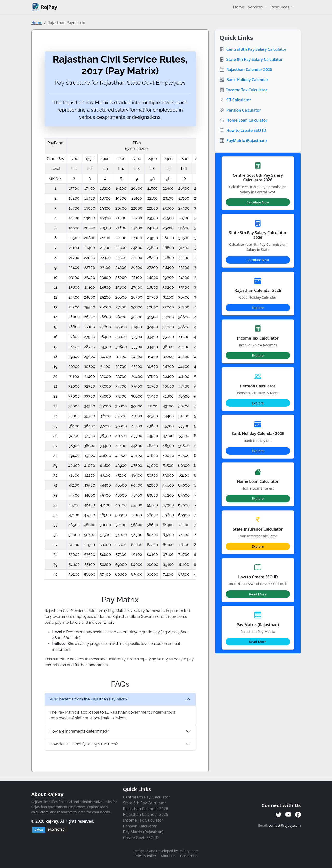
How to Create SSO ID (246, 130)
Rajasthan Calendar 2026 (249, 70)
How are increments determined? (79, 731)
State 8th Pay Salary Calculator (255, 59)
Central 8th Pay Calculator (147, 797)
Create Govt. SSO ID (141, 838)
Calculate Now (258, 202)
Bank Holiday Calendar (247, 80)
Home (239, 7)
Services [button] (256, 7)
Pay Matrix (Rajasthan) (143, 832)
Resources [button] (280, 7)
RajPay (52, 821)
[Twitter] (279, 815)
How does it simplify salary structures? (84, 744)
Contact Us (189, 856)
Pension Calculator (244, 110)
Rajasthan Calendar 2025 (146, 814)
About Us (168, 856)
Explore (258, 308)
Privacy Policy (145, 856)
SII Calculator (239, 100)
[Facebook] (298, 815)
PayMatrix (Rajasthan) (247, 140)
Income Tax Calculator (247, 90)
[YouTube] (288, 815)
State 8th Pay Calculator (145, 803)
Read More (258, 594)
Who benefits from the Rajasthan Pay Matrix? (89, 699)
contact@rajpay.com (285, 825)
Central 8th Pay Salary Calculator (257, 49)
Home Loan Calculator (247, 120)
